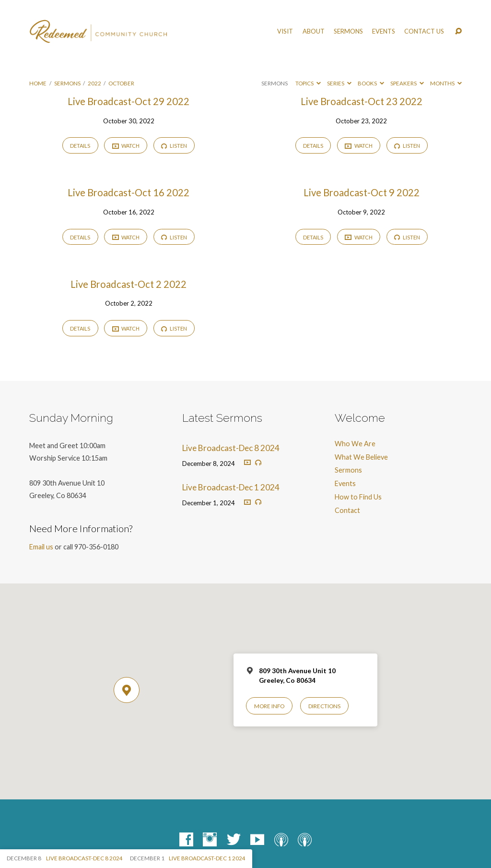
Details (80, 146)
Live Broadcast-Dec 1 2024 (231, 487)
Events (384, 31)
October (121, 83)
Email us (41, 547)
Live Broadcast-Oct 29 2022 (129, 101)
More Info (269, 706)
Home (38, 83)
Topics (308, 83)
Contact (347, 510)
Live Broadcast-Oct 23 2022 (362, 101)
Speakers (407, 83)
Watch (126, 146)
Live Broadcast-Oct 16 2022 (129, 192)
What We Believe (361, 457)
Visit (285, 31)
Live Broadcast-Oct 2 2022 (129, 284)
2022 (94, 83)
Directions (324, 706)
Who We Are (355, 444)
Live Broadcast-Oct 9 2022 (362, 192)
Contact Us (424, 31)
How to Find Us (358, 497)
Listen (174, 146)
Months (446, 83)
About (314, 31)
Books (371, 83)
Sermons (348, 31)
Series (339, 83)
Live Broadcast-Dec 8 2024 (231, 448)
